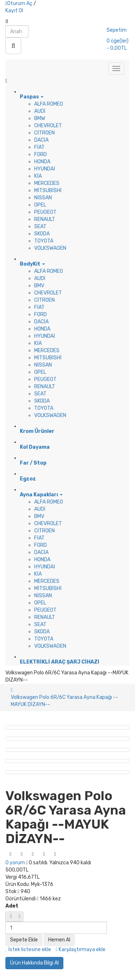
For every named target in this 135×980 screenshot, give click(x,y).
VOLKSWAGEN (50, 248)
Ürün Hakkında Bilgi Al (34, 963)
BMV (39, 286)
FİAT (39, 147)
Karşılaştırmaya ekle (81, 950)
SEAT (40, 227)
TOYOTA (44, 241)
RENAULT (45, 219)
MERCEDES (47, 183)
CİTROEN (44, 133)
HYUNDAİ (45, 169)
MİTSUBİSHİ (48, 190)
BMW (40, 118)
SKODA (42, 234)
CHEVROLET (48, 126)
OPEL (40, 205)
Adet (12, 906)
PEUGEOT (45, 212)
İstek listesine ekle (28, 950)
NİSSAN (43, 198)
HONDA (42, 162)
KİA (38, 176)
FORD (40, 154)
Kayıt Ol (14, 11)
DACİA (41, 140)
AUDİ (40, 111)
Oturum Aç (20, 3)
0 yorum (15, 863)
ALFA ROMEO (49, 104)
